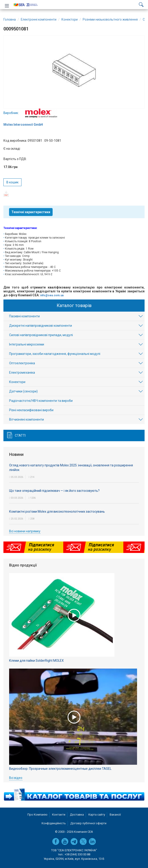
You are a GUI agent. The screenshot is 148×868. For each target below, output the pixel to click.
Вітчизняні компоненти (26, 419)
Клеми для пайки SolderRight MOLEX (36, 661)
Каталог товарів (74, 305)
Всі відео (16, 778)
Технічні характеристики (31, 212)
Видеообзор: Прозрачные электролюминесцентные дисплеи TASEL (60, 769)
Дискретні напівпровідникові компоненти (41, 326)
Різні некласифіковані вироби (31, 410)
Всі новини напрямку (25, 531)
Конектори (17, 382)
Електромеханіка (22, 373)
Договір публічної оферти (88, 823)
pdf (6, 194)
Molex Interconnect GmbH (23, 125)
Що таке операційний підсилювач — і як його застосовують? (54, 491)
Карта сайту (97, 815)
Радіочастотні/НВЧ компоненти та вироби (41, 401)
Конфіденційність (54, 823)
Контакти (59, 815)
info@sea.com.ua (52, 295)
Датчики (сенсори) (23, 391)
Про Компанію (37, 815)
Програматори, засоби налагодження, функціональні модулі (55, 354)
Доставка (77, 815)
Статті (20, 435)
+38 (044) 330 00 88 (77, 854)
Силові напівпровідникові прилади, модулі (41, 335)
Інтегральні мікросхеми (27, 344)
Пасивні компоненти (24, 316)
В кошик (12, 182)
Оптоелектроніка (22, 363)
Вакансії (115, 815)
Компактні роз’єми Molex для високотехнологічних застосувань (57, 512)
